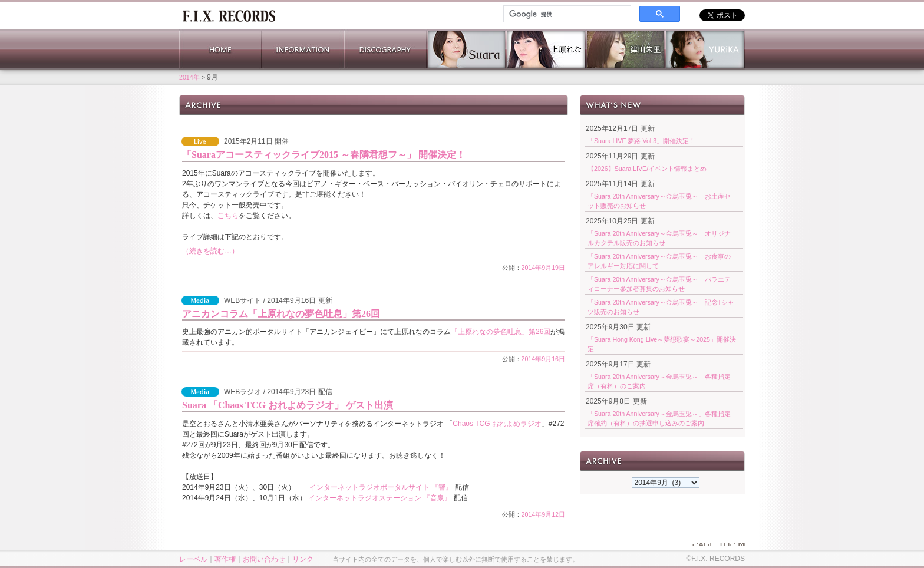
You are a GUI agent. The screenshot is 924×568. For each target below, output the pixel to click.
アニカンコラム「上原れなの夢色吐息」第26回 (281, 314)
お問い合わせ (264, 559)
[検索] (566, 14)
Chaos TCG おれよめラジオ (497, 424)
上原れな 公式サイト (546, 49)
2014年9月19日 (544, 268)
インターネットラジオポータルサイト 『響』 (381, 487)
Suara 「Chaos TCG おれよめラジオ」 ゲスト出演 (288, 405)
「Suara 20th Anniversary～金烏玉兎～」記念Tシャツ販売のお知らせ (661, 307)
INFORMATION (303, 49)
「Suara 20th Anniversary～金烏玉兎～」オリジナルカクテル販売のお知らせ (659, 238)
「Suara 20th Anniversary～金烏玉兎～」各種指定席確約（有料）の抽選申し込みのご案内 (659, 418)
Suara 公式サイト (466, 49)
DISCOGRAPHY (385, 49)
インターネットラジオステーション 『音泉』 (380, 498)
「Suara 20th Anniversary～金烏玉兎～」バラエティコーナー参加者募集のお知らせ (659, 284)
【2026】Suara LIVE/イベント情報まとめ (647, 169)
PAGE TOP (719, 544)
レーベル (193, 559)
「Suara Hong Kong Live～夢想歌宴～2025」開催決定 (662, 344)
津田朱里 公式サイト (626, 49)
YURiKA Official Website (705, 49)
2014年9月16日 (544, 359)
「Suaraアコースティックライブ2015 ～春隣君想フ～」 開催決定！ (324, 155)
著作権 (225, 559)
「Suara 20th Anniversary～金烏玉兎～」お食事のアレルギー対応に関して (659, 261)
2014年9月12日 (544, 514)
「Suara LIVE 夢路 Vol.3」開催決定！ (641, 141)
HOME (220, 49)
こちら (228, 216)
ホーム (229, 15)
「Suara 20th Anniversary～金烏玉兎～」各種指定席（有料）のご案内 (659, 381)
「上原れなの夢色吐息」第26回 (501, 332)
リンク (303, 559)
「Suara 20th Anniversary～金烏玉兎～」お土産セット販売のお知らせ (659, 201)
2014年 (189, 77)
